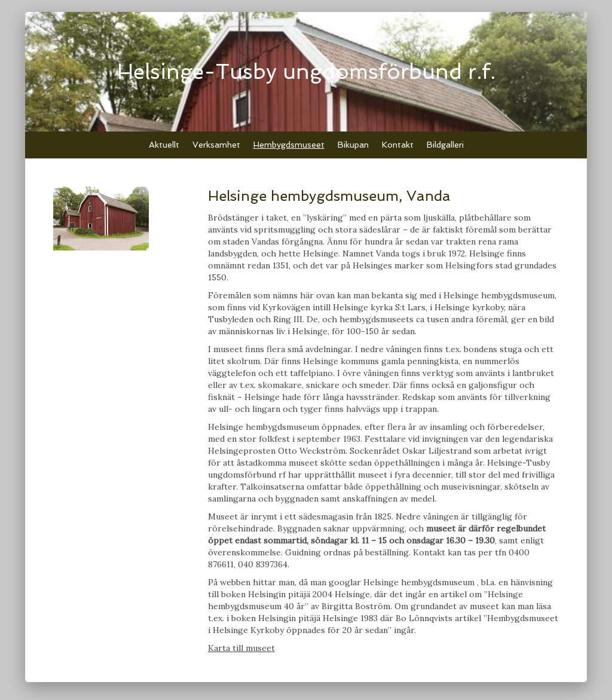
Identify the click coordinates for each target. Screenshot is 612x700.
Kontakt (398, 145)
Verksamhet (216, 145)
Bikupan (353, 145)
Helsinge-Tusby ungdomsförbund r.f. (306, 71)
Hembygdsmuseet (289, 145)
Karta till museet (241, 648)
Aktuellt (164, 145)
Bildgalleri (445, 145)
